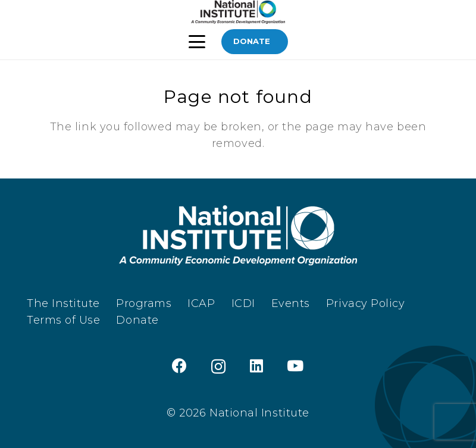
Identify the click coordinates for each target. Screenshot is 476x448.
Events (291, 303)
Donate (137, 320)
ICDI (243, 303)
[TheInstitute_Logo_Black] (238, 12)
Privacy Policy (366, 303)
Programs (144, 303)
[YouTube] (295, 366)
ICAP (201, 303)
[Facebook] (180, 366)
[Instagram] (219, 366)
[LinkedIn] (257, 366)
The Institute (63, 303)
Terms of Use (63, 320)
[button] (197, 42)
